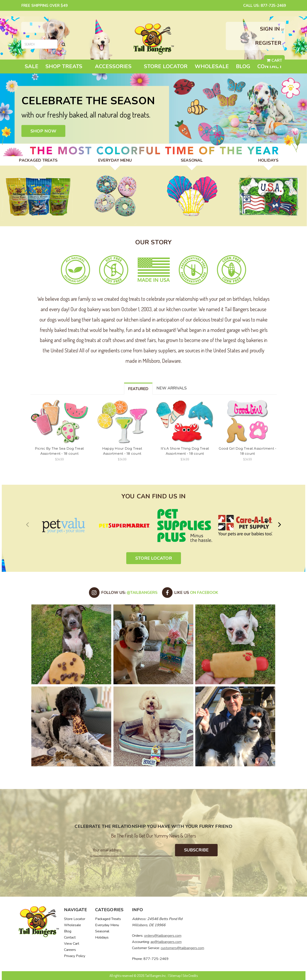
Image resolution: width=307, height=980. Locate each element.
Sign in (270, 29)
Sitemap (175, 976)
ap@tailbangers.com (166, 942)
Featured (138, 389)
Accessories (116, 66)
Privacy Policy (75, 956)
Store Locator (166, 66)
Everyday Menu (107, 925)
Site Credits (190, 976)
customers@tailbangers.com (182, 948)
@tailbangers (142, 593)
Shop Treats (67, 66)
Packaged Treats (108, 919)
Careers (70, 950)
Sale (32, 66)
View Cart (72, 944)
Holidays (102, 937)
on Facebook (204, 593)
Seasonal (102, 931)
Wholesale (212, 66)
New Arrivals (172, 388)
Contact (270, 66)
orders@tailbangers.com (163, 936)
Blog (243, 66)
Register (268, 43)
